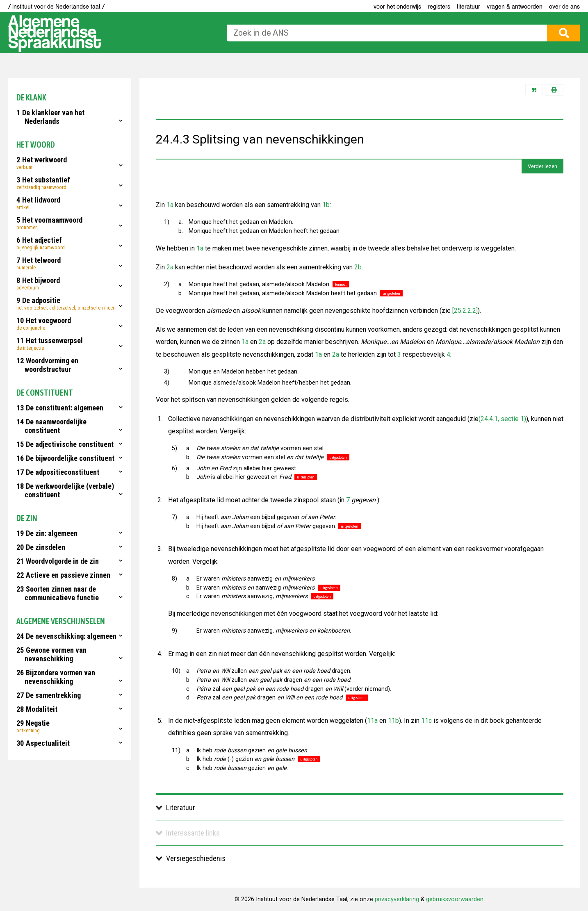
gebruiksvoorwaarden (455, 899)
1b (326, 205)
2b (358, 267)
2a (170, 267)
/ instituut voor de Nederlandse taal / (56, 7)
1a (170, 205)
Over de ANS (564, 7)
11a (372, 721)
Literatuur (468, 7)
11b (393, 721)
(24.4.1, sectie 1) (502, 419)
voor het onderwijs (397, 7)
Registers (439, 7)
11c (426, 721)
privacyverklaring (397, 899)
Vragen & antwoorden (515, 7)
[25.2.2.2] (464, 311)
